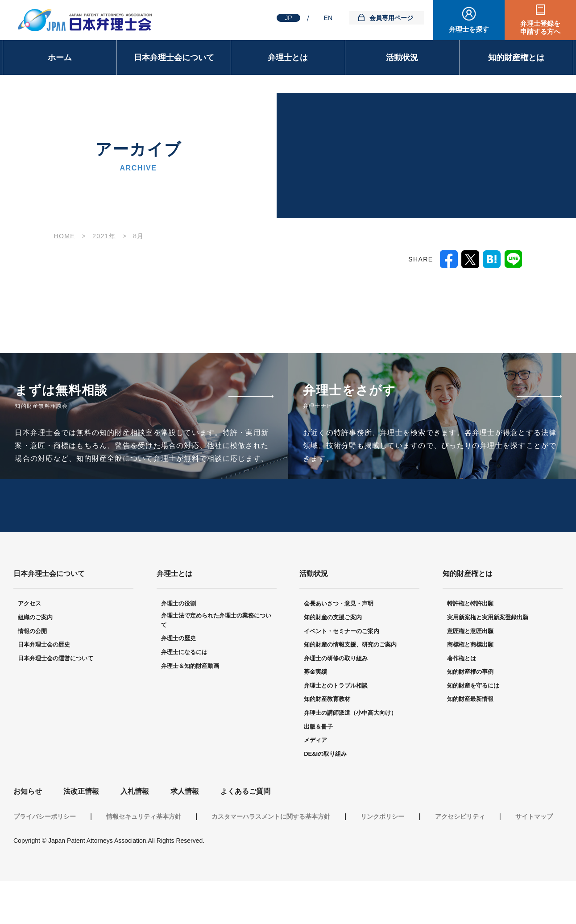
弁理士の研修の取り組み (336, 690)
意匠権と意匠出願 (470, 662)
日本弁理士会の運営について (56, 690)
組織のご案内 (35, 649)
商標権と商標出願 (470, 676)
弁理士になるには (184, 684)
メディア (315, 772)
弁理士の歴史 (178, 670)
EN (328, 18)
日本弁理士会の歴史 (44, 676)
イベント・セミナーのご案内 (342, 662)
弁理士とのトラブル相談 (336, 717)
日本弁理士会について (174, 58)
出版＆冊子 (318, 758)
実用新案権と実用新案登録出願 (488, 649)
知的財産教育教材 (327, 731)
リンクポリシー (382, 848)
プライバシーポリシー (45, 848)
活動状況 (402, 58)
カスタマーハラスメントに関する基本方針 (271, 848)
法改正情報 (81, 823)
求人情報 (185, 823)
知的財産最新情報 (470, 731)
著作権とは (462, 690)
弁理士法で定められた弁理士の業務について (216, 652)
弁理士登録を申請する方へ (540, 27)
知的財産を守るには (473, 717)
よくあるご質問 (245, 823)
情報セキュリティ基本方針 (144, 848)
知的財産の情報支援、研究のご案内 (350, 676)
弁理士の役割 (178, 635)
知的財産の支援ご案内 (333, 649)
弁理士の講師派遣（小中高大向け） (350, 744)
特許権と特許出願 (470, 635)
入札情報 (135, 823)
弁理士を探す (469, 29)
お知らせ (28, 823)
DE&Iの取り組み (325, 785)
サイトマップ (534, 848)
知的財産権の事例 (470, 703)
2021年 (104, 236)
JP (288, 18)
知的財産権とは (516, 58)
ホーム (60, 58)
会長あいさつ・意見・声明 (339, 635)
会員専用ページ (391, 18)
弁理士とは (288, 58)
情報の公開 (32, 662)
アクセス (29, 635)
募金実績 (315, 703)
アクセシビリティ (460, 848)
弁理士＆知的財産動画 (190, 697)
